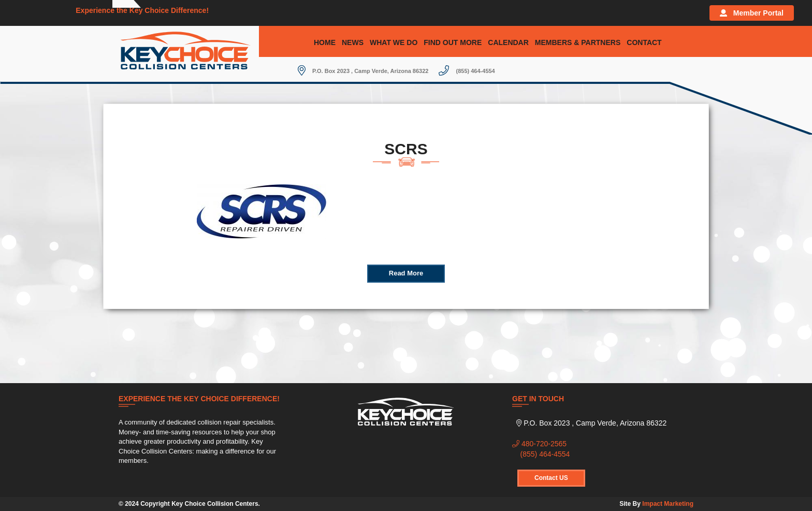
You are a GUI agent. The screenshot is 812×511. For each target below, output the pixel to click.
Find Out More (453, 42)
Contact (644, 42)
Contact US (551, 478)
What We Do (394, 42)
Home (325, 42)
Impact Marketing (668, 504)
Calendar (508, 42)
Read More (406, 273)
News (353, 42)
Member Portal (752, 13)
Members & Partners (578, 42)
